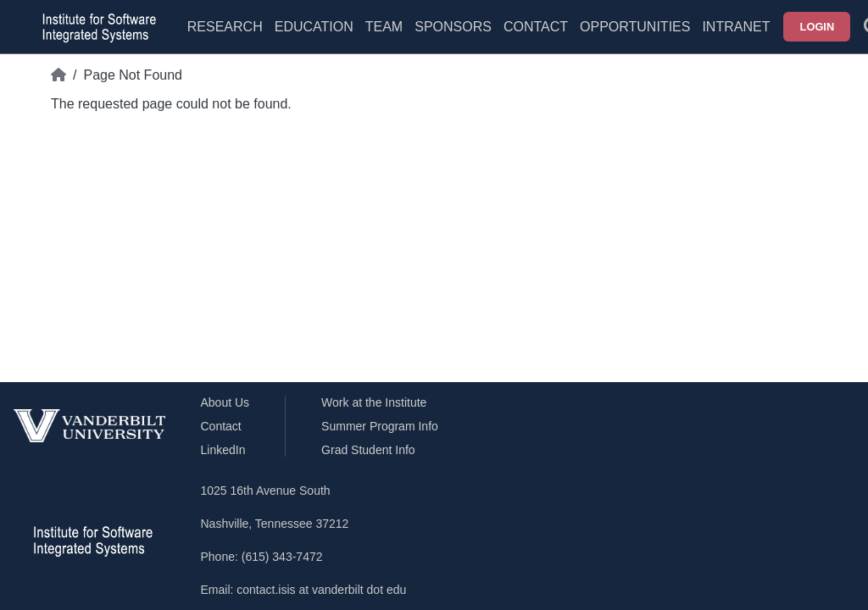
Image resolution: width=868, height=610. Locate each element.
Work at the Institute (374, 402)
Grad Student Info (368, 450)
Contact (536, 27)
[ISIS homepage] (95, 27)
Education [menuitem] (314, 27)
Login (818, 27)
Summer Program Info (380, 426)
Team (384, 27)
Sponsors (453, 27)
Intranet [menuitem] (736, 27)
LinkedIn (223, 450)
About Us (225, 402)
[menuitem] (384, 37)
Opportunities (635, 27)
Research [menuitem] (225, 27)
